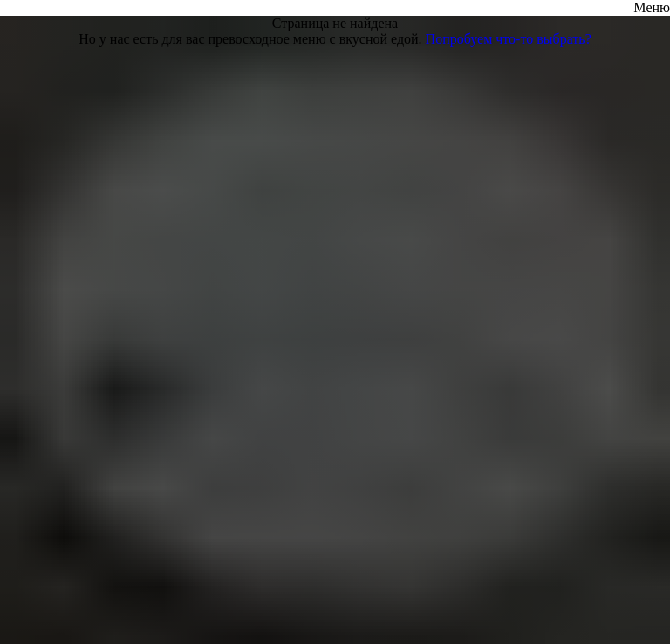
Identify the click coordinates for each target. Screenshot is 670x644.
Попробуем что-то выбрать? (509, 39)
